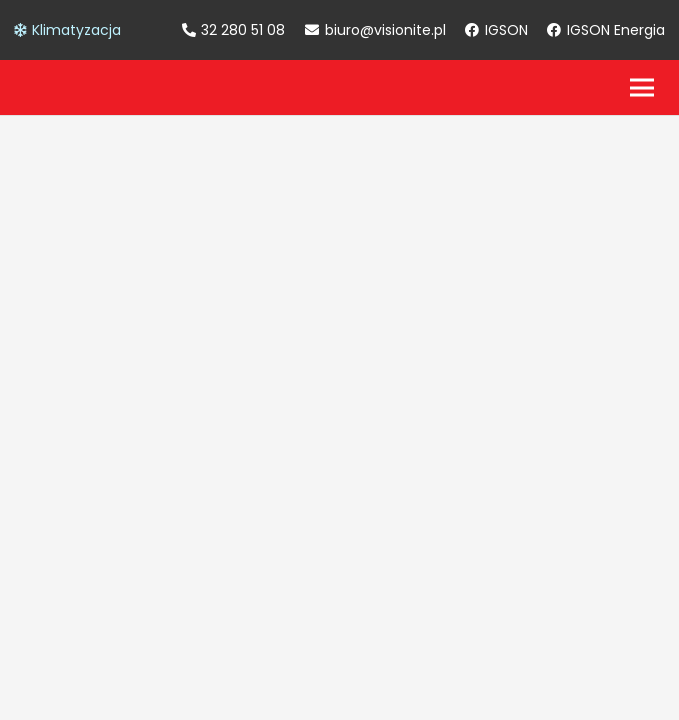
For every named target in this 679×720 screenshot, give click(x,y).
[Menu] (642, 88)
